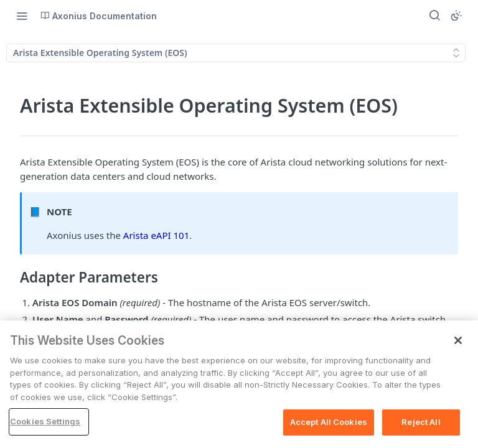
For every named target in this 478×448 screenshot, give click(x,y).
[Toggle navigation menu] (22, 16)
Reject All (421, 422)
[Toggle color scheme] (456, 16)
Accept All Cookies (329, 422)
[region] (239, 384)
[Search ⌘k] (434, 16)
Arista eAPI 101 (156, 235)
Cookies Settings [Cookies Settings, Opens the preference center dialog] (45, 421)
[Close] (458, 340)
